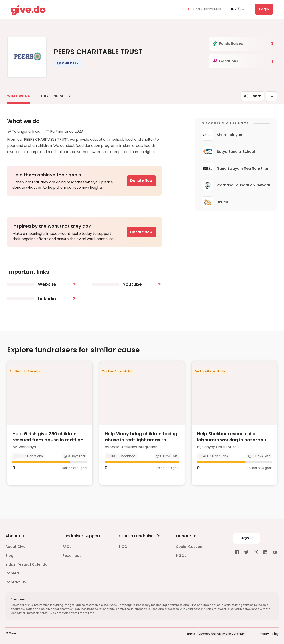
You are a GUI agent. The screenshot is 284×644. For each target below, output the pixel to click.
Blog (9, 552)
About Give (15, 544)
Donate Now (141, 181)
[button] (68, 63)
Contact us (16, 579)
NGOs (181, 552)
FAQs (67, 544)
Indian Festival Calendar (27, 561)
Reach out (72, 552)
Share (252, 96)
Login (264, 9)
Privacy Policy (268, 630)
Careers (13, 570)
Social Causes (189, 544)
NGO (123, 544)
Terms (190, 630)
